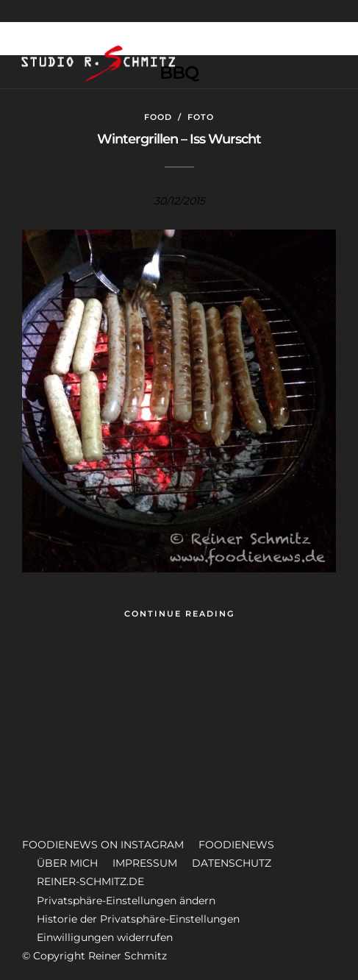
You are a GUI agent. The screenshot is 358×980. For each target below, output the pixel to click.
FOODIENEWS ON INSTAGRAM (103, 845)
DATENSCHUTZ (232, 863)
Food (158, 117)
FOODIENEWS (236, 845)
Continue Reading (179, 614)
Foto (201, 117)
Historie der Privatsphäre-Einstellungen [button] (138, 919)
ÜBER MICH (67, 863)
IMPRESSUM (145, 863)
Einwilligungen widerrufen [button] (105, 937)
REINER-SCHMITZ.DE (90, 881)
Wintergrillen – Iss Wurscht (179, 139)
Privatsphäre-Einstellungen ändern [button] (126, 901)
